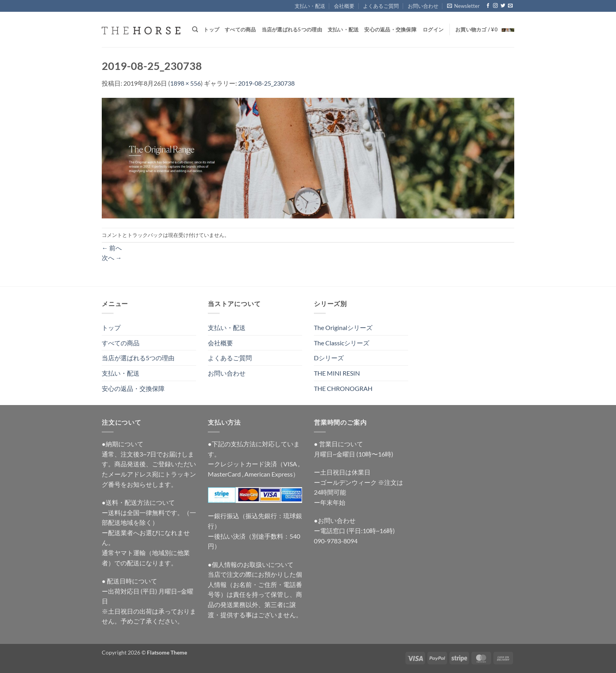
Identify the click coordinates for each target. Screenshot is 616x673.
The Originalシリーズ (343, 327)
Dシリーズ (329, 358)
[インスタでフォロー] (495, 6)
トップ (211, 29)
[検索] (195, 29)
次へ (112, 258)
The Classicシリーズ (342, 343)
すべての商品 (240, 29)
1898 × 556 (185, 83)
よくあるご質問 (381, 6)
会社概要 (344, 6)
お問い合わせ (423, 6)
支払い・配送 (310, 6)
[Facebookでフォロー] (488, 6)
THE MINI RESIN (337, 373)
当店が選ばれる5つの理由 (292, 29)
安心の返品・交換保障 (390, 29)
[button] (463, 6)
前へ (112, 248)
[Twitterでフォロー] (503, 6)
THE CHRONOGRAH (343, 388)
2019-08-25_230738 (266, 83)
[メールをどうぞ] (510, 6)
